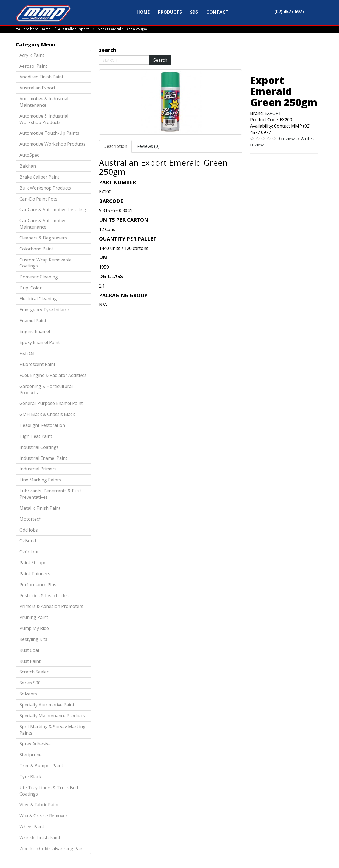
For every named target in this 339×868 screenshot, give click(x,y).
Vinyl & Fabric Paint (39, 805)
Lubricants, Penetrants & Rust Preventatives (50, 494)
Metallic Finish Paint (40, 508)
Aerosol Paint (33, 66)
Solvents (28, 694)
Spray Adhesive (35, 744)
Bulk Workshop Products (45, 188)
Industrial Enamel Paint (43, 458)
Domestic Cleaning (39, 277)
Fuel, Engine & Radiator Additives (53, 375)
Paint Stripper (34, 563)
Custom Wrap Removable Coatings (46, 263)
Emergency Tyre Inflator (44, 310)
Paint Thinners (35, 574)
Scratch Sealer (34, 672)
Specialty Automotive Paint (47, 705)
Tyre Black (30, 777)
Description (115, 146)
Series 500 (30, 683)
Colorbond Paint (36, 249)
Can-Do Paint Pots (38, 199)
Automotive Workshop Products (53, 144)
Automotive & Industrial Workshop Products (44, 119)
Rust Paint (30, 661)
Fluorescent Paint (37, 364)
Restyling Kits (33, 639)
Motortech (30, 519)
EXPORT (273, 113)
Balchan (28, 166)
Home (46, 29)
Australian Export (74, 29)
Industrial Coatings (39, 447)
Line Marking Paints (40, 480)
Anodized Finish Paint (41, 77)
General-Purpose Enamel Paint (51, 403)
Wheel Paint (32, 827)
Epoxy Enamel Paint (40, 342)
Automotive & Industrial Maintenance (44, 102)
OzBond (28, 541)
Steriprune (31, 755)
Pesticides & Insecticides (44, 596)
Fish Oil (27, 353)
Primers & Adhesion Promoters (51, 606)
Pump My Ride (34, 628)
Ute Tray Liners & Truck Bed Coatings (49, 791)
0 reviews (287, 139)
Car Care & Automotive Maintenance (43, 224)
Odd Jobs (29, 530)
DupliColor (31, 288)
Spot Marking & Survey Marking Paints (53, 730)
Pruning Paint (34, 617)
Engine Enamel (35, 331)
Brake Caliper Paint (39, 177)
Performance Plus (38, 585)
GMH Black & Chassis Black (47, 414)
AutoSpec (29, 155)
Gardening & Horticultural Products (46, 389)
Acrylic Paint (32, 55)
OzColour (29, 552)
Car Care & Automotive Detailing (53, 210)
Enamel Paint (33, 321)
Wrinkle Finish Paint (40, 838)
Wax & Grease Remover (43, 816)
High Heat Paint (36, 436)
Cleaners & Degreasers (43, 238)
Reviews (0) (148, 146)
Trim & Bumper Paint (41, 766)
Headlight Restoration (42, 425)
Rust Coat (29, 650)
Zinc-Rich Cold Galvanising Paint (52, 849)
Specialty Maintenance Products (52, 716)
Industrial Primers (38, 469)
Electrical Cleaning (38, 299)
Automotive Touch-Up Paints (49, 133)
